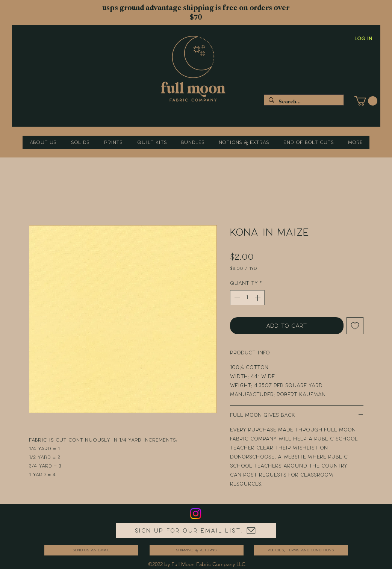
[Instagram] (196, 514)
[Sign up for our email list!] (196, 531)
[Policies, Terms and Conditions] (301, 550)
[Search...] (303, 102)
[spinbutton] (247, 298)
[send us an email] (91, 550)
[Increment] (258, 298)
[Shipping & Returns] (197, 550)
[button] (366, 101)
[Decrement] (236, 298)
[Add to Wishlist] (355, 326)
